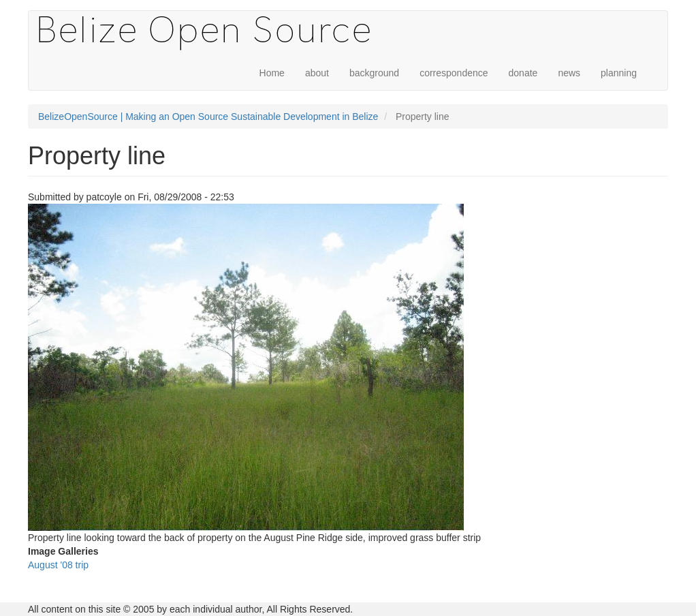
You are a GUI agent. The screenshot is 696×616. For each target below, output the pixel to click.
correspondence (454, 73)
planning (619, 73)
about (317, 73)
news (569, 73)
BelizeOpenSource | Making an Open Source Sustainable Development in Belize (208, 117)
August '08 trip (58, 565)
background (374, 73)
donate (523, 73)
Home (272, 73)
